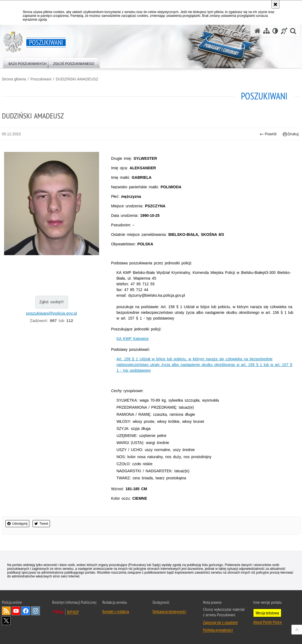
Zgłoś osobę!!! (52, 302)
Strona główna (14, 79)
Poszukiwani (41, 79)
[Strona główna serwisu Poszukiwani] (258, 31)
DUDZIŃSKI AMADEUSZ (77, 79)
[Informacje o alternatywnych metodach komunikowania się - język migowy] (284, 31)
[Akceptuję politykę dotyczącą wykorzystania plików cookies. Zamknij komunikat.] (275, 4)
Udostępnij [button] (18, 524)
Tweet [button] (41, 524)
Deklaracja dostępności (169, 611)
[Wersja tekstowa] (275, 31)
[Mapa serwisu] (266, 31)
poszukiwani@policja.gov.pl (51, 313)
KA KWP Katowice (133, 339)
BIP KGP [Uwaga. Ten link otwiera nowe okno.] (73, 612)
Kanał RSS (6, 611)
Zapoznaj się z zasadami (220, 622)
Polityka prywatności (218, 630)
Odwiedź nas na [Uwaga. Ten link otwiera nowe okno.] (16, 611)
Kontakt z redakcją (116, 611)
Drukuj (291, 134)
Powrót (268, 134)
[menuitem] (28, 63)
